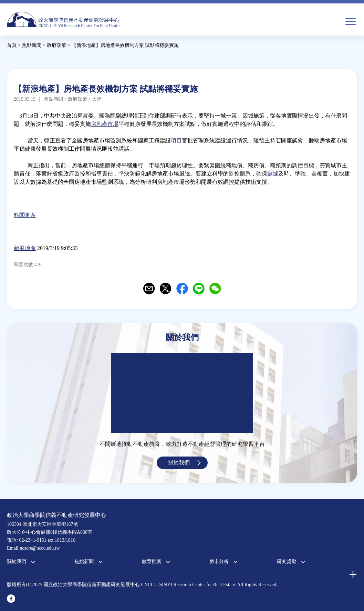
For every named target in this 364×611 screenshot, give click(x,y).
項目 (176, 141)
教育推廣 (152, 562)
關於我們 (179, 463)
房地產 (99, 124)
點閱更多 (25, 215)
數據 (273, 174)
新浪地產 (25, 248)
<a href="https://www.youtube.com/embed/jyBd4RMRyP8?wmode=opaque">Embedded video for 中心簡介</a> (182, 393)
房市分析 (219, 562)
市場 (113, 124)
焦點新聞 (84, 562)
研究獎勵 (287, 562)
